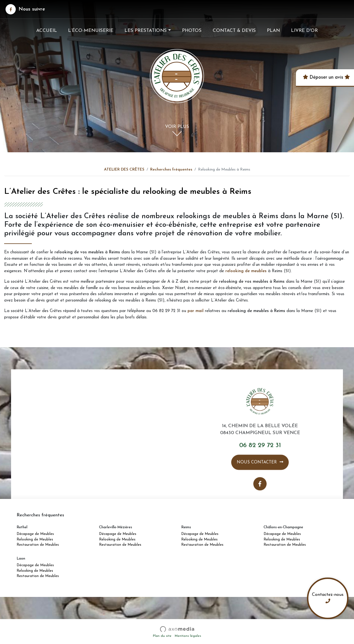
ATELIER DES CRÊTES (124, 170)
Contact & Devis (234, 31)
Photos (192, 31)
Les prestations (146, 31)
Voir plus (177, 127)
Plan (273, 31)
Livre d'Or (304, 31)
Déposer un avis (326, 77)
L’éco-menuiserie (91, 31)
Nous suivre (25, 9)
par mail (196, 311)
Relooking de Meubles (35, 539)
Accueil (47, 31)
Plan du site (162, 636)
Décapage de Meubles (35, 534)
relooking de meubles (246, 271)
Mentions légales (188, 636)
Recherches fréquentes (171, 170)
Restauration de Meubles (38, 545)
